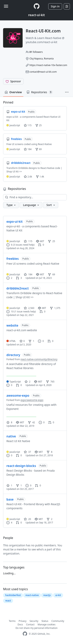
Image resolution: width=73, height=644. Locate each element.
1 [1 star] (9, 485)
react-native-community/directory (39, 359)
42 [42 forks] (31, 422)
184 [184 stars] (28, 274)
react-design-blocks (21, 466)
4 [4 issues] (9, 523)
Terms (12, 621)
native (11, 436)
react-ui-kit (36, 15)
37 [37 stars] (27, 452)
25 (38, 125)
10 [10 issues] (10, 312)
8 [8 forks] (49, 452)
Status (45, 621)
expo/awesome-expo (32, 400)
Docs (20, 624)
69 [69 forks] (51, 274)
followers (36, 52)
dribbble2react (18, 288)
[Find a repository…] (35, 197)
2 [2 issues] (9, 278)
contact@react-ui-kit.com (43, 72)
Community (58, 621)
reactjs (47, 595)
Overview (13, 92)
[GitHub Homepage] (25, 634)
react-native (32, 595)
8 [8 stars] (9, 422)
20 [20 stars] (27, 519)
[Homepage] (37, 6)
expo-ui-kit (15, 222)
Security (34, 621)
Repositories (40, 92)
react (8, 601)
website (12, 325)
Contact (30, 624)
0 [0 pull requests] (41, 245)
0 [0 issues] (41, 341)
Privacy (23, 621)
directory (13, 355)
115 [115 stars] (28, 241)
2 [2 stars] (27, 382)
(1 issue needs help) (25, 312)
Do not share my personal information (37, 628)
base (10, 499)
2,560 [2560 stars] (29, 308)
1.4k (40, 177)
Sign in (55, 6)
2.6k (28, 177)
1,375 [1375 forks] (55, 308)
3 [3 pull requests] (19, 278)
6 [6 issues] (9, 245)
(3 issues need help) (24, 245)
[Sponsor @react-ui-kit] (13, 81)
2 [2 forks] (49, 519)
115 (28, 125)
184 (28, 149)
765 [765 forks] (50, 382)
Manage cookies (46, 624)
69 (38, 149)
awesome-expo (18, 395)
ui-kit (58, 595)
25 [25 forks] (51, 241)
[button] (67, 92)
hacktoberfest (13, 595)
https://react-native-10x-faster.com (48, 65)
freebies (13, 259)
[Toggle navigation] (6, 6)
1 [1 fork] (31, 341)
